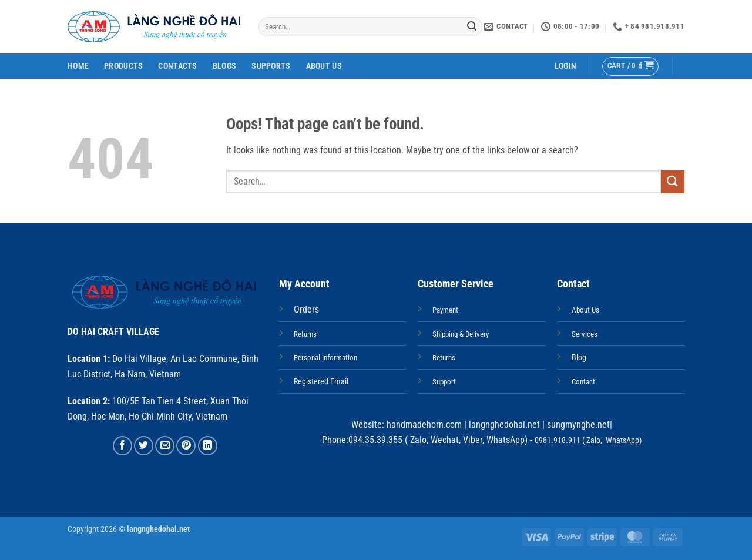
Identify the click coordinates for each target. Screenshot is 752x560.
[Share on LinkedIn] (208, 446)
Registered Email (321, 382)
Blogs (224, 66)
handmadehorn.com (423, 425)
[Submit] (472, 27)
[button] (565, 66)
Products (123, 66)
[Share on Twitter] (144, 446)
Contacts (177, 66)
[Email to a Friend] (165, 446)
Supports (271, 66)
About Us (324, 66)
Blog (579, 358)
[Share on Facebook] (122, 446)
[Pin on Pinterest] (186, 446)
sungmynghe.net (577, 425)
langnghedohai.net (504, 425)
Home (78, 66)
